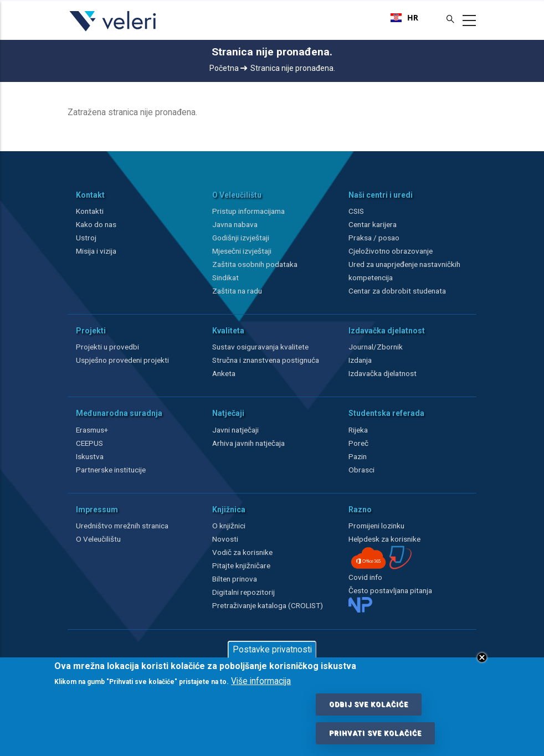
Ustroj (86, 238)
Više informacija (261, 681)
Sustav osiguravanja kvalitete (260, 347)
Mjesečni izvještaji (242, 251)
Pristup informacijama (248, 211)
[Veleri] (113, 31)
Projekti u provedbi (107, 347)
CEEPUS (89, 443)
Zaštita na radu (237, 291)
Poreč (358, 443)
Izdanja (360, 360)
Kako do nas (96, 224)
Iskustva (90, 456)
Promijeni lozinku (376, 526)
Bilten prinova (235, 579)
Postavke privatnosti (272, 650)
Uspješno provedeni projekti (122, 360)
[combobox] (404, 18)
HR (404, 18)
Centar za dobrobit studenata (397, 291)
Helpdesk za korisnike (384, 539)
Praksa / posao (375, 238)
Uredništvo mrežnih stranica (122, 526)
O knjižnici (229, 526)
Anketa (224, 373)
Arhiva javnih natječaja (248, 443)
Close (482, 657)
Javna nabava (235, 224)
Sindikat (225, 277)
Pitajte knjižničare (241, 565)
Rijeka (358, 430)
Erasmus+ (92, 430)
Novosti (225, 539)
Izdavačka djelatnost (383, 373)
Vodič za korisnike (242, 552)
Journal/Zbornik (376, 347)
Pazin (358, 456)
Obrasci (361, 470)
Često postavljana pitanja (390, 590)
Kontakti (90, 211)
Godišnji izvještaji (241, 238)
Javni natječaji (235, 430)
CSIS (356, 211)
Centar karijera (373, 224)
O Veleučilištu (98, 539)
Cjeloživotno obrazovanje (391, 251)
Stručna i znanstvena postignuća (266, 360)
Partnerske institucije (111, 470)
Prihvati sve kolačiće (375, 733)
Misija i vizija (96, 251)
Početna (228, 68)
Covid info (365, 577)
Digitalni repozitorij (243, 592)
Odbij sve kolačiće (369, 704)
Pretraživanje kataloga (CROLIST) (268, 605)
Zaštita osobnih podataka (255, 264)
